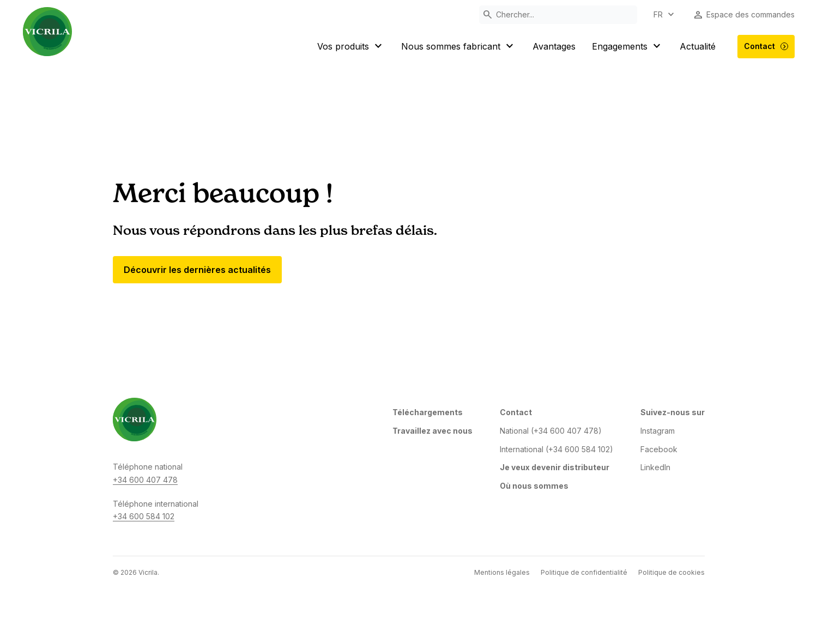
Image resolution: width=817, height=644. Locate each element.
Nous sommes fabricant (459, 47)
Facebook (659, 449)
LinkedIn (655, 467)
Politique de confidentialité (584, 572)
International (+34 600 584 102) (556, 449)
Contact (766, 47)
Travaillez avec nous (432, 431)
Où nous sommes (534, 486)
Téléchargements (428, 412)
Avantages (554, 46)
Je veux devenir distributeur (555, 467)
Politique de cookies (671, 572)
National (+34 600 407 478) (551, 431)
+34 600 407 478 (145, 480)
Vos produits (351, 47)
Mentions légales (502, 572)
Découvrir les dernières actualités (197, 270)
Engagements (628, 47)
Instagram (658, 431)
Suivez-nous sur (673, 412)
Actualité (698, 46)
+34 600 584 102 (144, 516)
